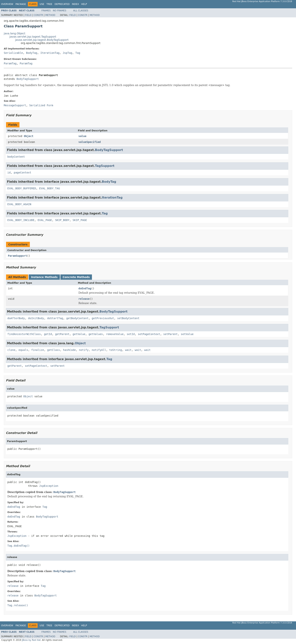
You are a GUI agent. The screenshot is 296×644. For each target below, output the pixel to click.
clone (11, 350)
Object (29, 136)
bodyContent (16, 157)
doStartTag (55, 318)
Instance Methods (44, 277)
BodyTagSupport (28, 79)
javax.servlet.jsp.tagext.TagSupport (33, 37)
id (9, 173)
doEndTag (85, 288)
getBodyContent (77, 318)
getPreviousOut (103, 318)
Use (42, 4)
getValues (96, 334)
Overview (7, 4)
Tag (78, 53)
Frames (46, 11)
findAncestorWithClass (24, 334)
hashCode (69, 350)
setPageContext (149, 334)
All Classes (81, 11)
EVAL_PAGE (45, 220)
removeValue (115, 334)
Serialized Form (41, 105)
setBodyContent (128, 318)
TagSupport (105, 166)
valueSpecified (90, 142)
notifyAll (99, 350)
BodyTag (32, 53)
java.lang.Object (15, 33)
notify (84, 350)
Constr (38, 15)
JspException (49, 486)
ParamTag (10, 63)
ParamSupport (17, 256)
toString (116, 350)
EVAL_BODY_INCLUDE (21, 220)
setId (131, 334)
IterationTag (50, 53)
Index (76, 4)
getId (48, 334)
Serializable (13, 53)
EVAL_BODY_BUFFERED (22, 188)
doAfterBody (16, 318)
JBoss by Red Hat (31, 640)
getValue (79, 334)
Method (50, 15)
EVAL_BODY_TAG (50, 188)
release (84, 299)
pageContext (23, 173)
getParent (62, 334)
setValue (187, 334)
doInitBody (36, 318)
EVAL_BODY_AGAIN (19, 204)
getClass (54, 350)
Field (28, 15)
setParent (170, 334)
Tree (49, 4)
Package (21, 4)
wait (128, 350)
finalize (37, 350)
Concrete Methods (76, 277)
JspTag (67, 53)
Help (84, 4)
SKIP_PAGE (80, 220)
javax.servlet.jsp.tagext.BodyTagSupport (42, 40)
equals (23, 350)
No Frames (60, 11)
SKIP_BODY (62, 220)
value (82, 136)
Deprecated (62, 4)
